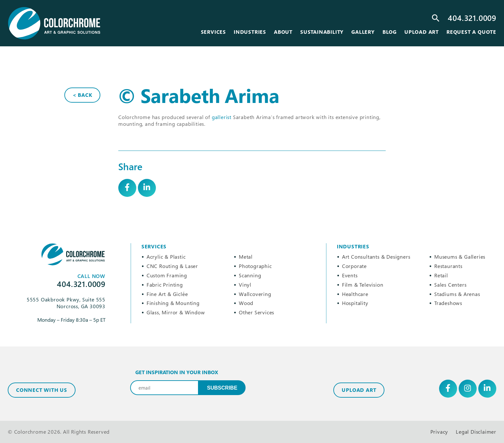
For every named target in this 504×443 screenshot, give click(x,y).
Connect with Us (42, 390)
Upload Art (359, 390)
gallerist (222, 117)
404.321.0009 (472, 18)
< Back (82, 95)
